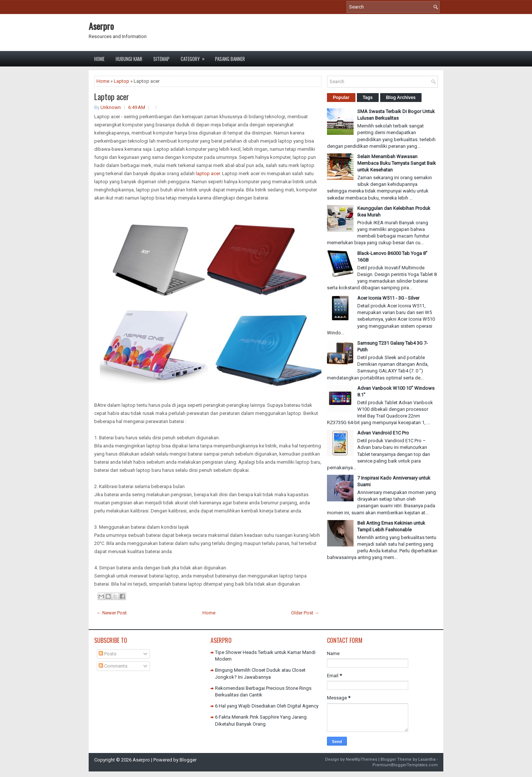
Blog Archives (401, 98)
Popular (341, 98)
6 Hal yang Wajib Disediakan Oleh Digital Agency (267, 706)
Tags (368, 98)
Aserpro (101, 26)
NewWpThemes (362, 759)
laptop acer (208, 173)
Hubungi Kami (129, 59)
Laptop (122, 81)
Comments (113, 666)
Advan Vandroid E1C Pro (383, 433)
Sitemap (161, 59)
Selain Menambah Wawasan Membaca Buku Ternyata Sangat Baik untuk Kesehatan (397, 163)
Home (99, 59)
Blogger (188, 760)
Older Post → (305, 613)
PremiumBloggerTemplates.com (405, 765)
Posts (108, 654)
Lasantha (427, 759)
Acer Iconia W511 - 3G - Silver (388, 298)
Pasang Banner (230, 59)
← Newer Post (112, 613)
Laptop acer (112, 96)
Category (195, 57)
